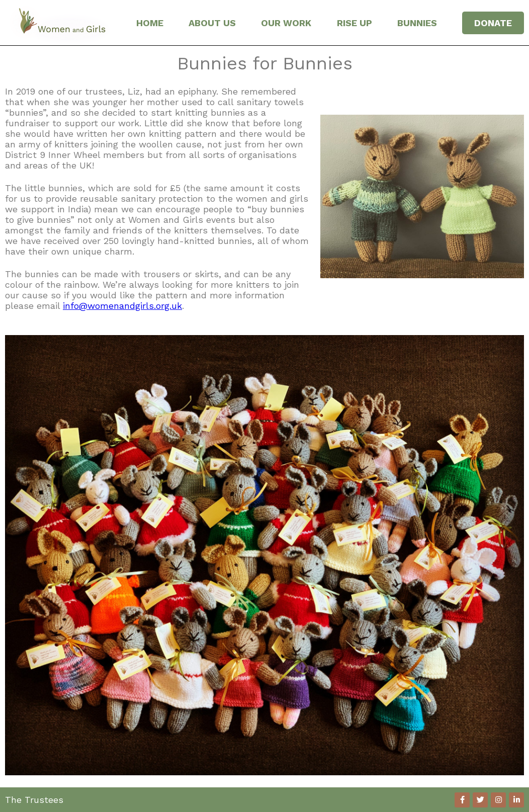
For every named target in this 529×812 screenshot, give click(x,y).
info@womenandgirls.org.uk (122, 306)
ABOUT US (212, 23)
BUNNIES (417, 23)
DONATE (493, 23)
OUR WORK (286, 23)
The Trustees (34, 800)
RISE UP (355, 23)
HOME (150, 23)
